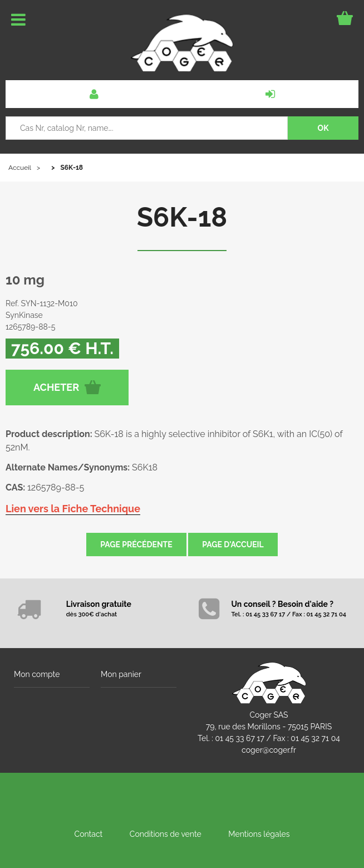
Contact (89, 834)
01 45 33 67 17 (240, 738)
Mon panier (121, 674)
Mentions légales (259, 834)
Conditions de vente (166, 834)
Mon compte (37, 674)
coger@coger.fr (269, 750)
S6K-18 (182, 217)
